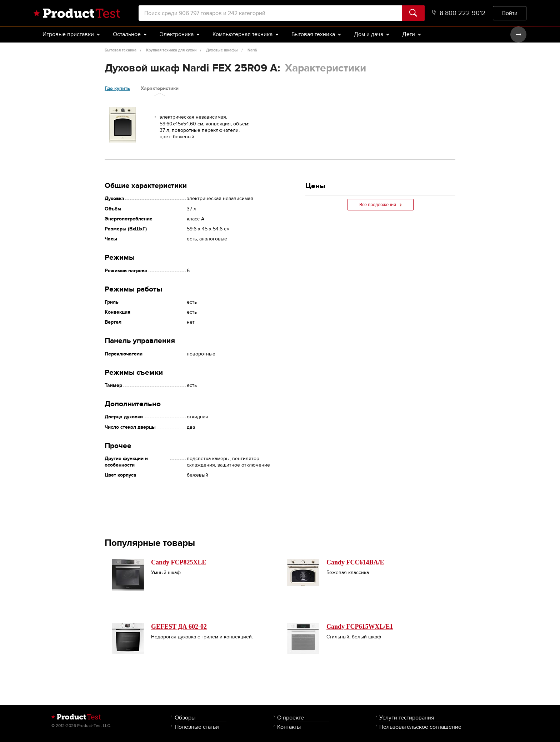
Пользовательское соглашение (420, 727)
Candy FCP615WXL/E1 (360, 627)
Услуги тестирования (407, 718)
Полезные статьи (197, 727)
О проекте (291, 718)
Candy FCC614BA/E (356, 562)
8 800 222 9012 (459, 13)
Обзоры (185, 718)
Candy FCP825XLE (179, 562)
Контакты (289, 727)
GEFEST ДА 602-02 (179, 627)
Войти (510, 13)
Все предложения (381, 205)
